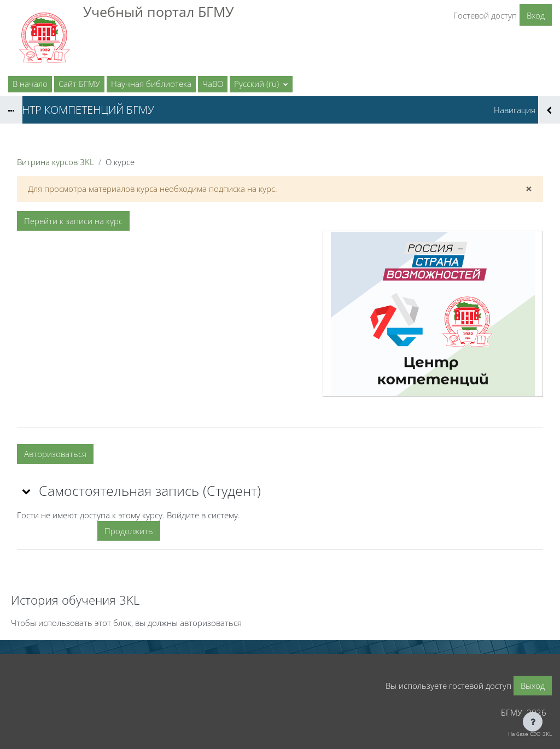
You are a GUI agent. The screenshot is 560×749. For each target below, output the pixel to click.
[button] (261, 84)
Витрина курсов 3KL (56, 162)
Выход (533, 686)
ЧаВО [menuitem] (213, 84)
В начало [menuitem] (30, 84)
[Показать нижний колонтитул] (533, 722)
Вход (536, 15)
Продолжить (129, 531)
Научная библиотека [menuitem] (151, 84)
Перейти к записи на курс (73, 221)
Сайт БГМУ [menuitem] (79, 84)
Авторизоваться (55, 454)
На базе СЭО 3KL (530, 734)
